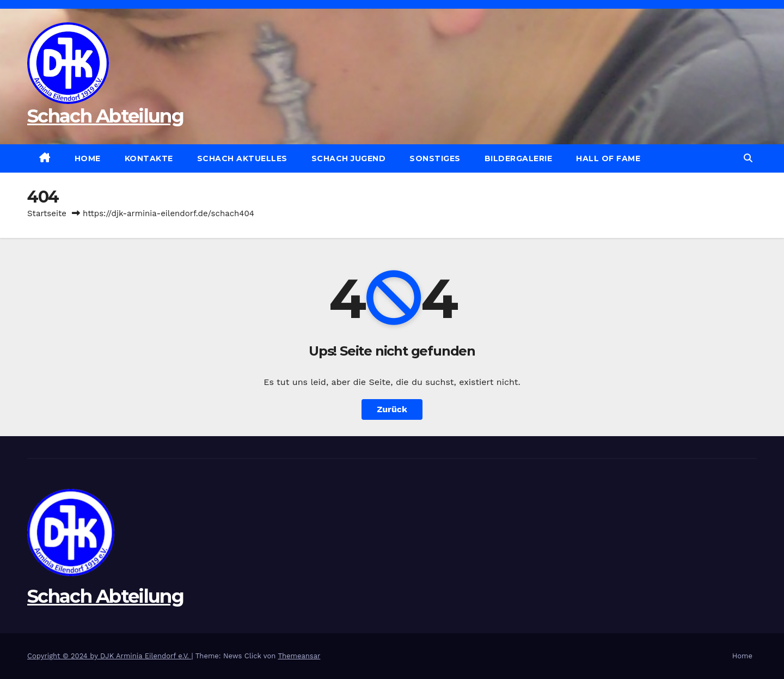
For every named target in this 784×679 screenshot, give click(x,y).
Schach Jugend (349, 158)
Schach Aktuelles (242, 158)
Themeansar (299, 656)
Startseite (47, 213)
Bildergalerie (519, 158)
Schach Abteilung (105, 116)
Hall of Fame (608, 158)
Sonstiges (435, 158)
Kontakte (149, 158)
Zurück (392, 409)
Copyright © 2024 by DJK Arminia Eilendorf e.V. (109, 656)
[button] (748, 158)
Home (88, 158)
